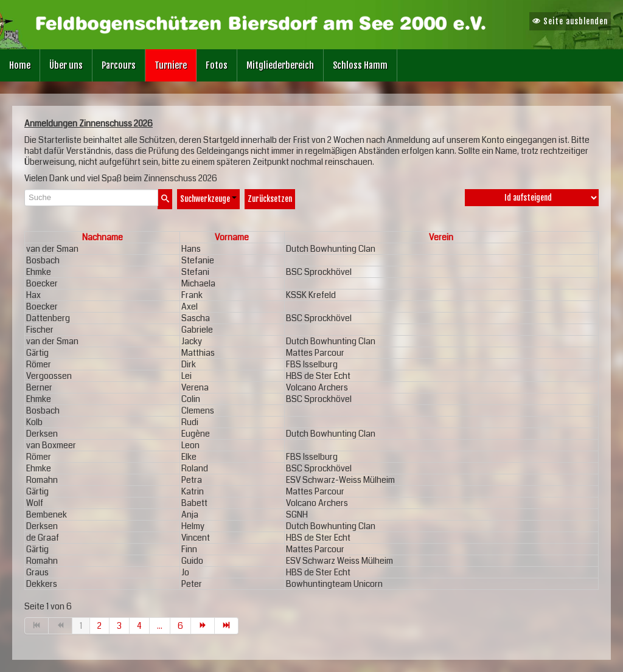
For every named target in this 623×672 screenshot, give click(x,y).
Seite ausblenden (570, 21)
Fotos (217, 65)
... (160, 626)
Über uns (66, 65)
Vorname (232, 237)
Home (20, 65)
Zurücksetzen (270, 199)
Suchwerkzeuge (208, 199)
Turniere (171, 65)
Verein (441, 237)
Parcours (119, 65)
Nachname (103, 237)
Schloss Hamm (360, 65)
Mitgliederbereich (280, 65)
